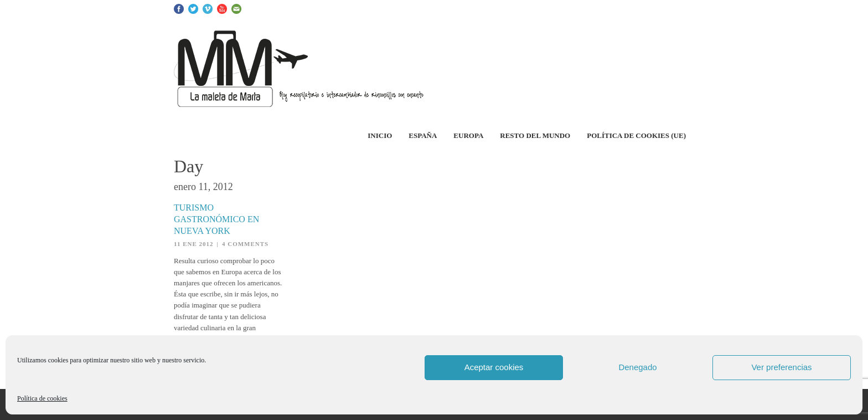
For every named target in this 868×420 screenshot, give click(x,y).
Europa (468, 135)
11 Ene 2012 (194, 244)
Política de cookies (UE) (636, 135)
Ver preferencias (781, 367)
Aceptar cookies (494, 367)
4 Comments (245, 244)
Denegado (637, 367)
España (423, 135)
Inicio (380, 135)
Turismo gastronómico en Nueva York (216, 219)
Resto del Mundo (535, 135)
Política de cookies (42, 398)
